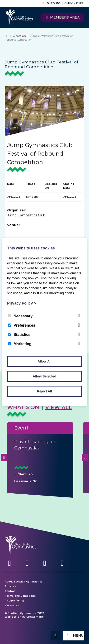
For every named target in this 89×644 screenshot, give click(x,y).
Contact (10, 591)
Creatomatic (35, 617)
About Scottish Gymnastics (24, 582)
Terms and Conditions (20, 596)
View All (59, 407)
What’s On (19, 36)
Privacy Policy (15, 601)
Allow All (44, 361)
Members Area (62, 17)
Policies (10, 586)
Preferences (22, 325)
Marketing (20, 344)
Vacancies (12, 605)
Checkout (74, 3)
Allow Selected (44, 376)
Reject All (44, 391)
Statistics (19, 335)
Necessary (20, 316)
